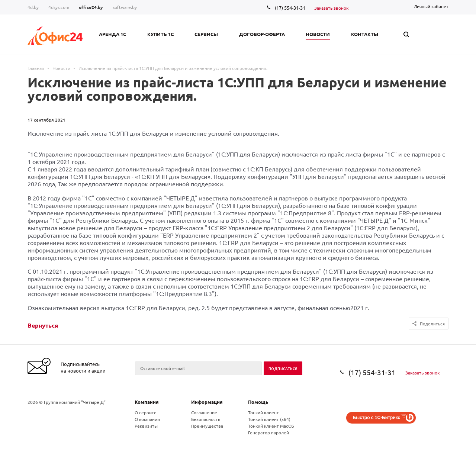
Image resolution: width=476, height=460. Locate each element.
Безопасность (206, 419)
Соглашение (204, 412)
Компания (147, 402)
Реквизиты (146, 426)
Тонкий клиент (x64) (269, 419)
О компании (147, 419)
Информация (207, 402)
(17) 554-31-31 (290, 8)
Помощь (258, 402)
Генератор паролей (268, 432)
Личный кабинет (431, 6)
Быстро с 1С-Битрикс (376, 418)
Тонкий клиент (263, 412)
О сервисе (146, 412)
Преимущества (207, 426)
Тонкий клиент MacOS (271, 426)
